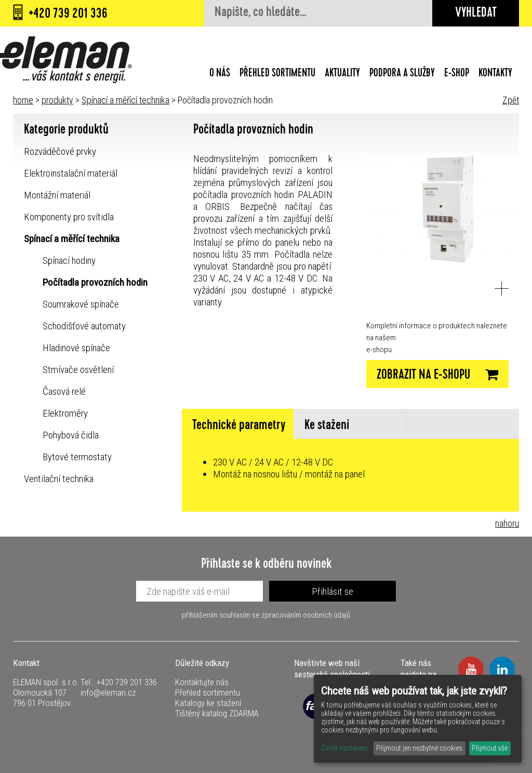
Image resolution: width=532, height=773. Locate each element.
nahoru (507, 523)
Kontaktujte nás (202, 682)
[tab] (238, 424)
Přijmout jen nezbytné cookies (419, 748)
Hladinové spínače (76, 348)
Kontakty (495, 74)
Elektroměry (65, 413)
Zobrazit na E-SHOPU (437, 375)
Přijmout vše (490, 748)
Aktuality (342, 74)
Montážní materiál (57, 195)
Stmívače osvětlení (78, 370)
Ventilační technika (59, 479)
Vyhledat (476, 14)
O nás (220, 74)
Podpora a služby (402, 74)
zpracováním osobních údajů (306, 615)
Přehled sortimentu (277, 74)
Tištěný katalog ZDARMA (217, 713)
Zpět (511, 100)
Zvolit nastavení (344, 748)
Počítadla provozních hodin (95, 282)
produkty (57, 100)
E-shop (457, 74)
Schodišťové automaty (84, 326)
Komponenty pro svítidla (69, 217)
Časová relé (64, 391)
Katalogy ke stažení (208, 703)
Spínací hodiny (69, 261)
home (23, 100)
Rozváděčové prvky (60, 151)
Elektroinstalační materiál (71, 173)
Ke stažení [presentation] (327, 426)
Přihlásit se (332, 591)
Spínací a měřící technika (125, 100)
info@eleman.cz (108, 692)
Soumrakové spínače (81, 304)
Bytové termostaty (77, 457)
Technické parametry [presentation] (239, 426)
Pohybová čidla (71, 435)
